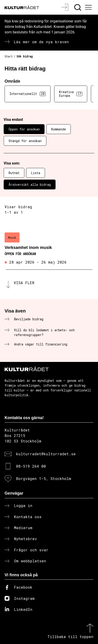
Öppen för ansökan (24, 129)
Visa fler (24, 283)
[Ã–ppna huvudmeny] (89, 7)
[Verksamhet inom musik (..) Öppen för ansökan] (49, 249)
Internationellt (28, 94)
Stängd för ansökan (25, 141)
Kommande (59, 129)
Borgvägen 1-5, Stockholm (44, 478)
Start (9, 56)
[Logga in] (65, 7)
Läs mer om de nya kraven (41, 42)
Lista (36, 173)
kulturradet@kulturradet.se (46, 454)
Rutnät (14, 173)
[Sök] (78, 7)
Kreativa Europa (71, 94)
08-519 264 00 (31, 466)
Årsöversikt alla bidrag (30, 185)
